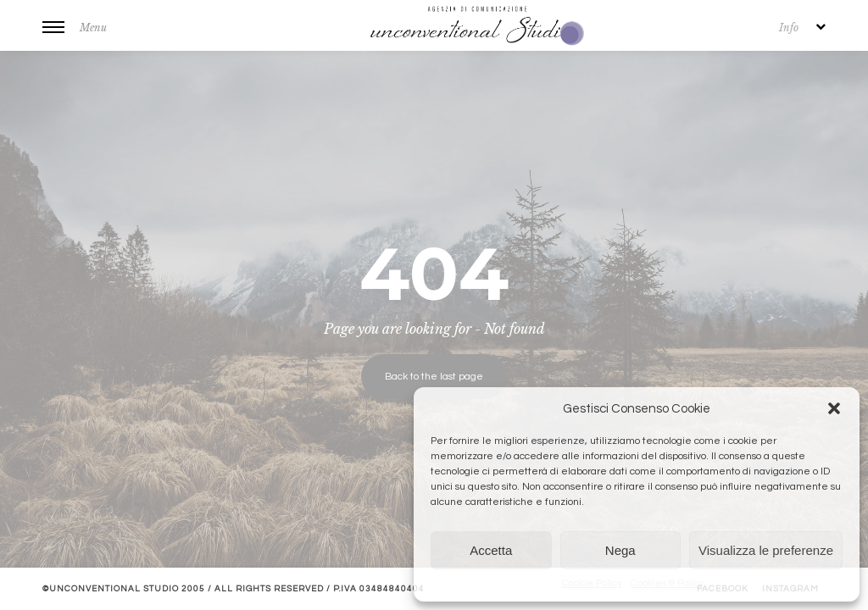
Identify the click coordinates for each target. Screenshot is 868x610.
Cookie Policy (592, 583)
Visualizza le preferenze (766, 550)
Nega (620, 550)
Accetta (491, 550)
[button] (834, 408)
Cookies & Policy (667, 583)
